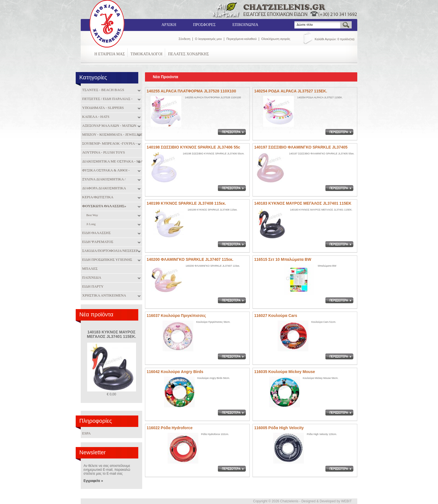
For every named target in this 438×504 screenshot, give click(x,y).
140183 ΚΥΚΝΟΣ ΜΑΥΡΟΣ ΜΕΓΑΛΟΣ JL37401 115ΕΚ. (111, 334)
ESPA (86, 433)
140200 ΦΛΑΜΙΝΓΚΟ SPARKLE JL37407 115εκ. (190, 259)
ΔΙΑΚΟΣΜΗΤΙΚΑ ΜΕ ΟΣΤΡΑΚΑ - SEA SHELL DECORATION (112, 162)
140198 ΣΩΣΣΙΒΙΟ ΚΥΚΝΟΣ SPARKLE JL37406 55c (193, 147)
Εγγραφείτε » (93, 481)
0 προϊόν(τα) (346, 39)
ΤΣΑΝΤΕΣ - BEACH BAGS (103, 90)
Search (295, 21)
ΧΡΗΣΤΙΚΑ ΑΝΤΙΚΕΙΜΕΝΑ (103, 295)
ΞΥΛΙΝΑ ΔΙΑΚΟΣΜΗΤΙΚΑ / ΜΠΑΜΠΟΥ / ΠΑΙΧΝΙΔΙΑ (103, 180)
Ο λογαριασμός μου (208, 39)
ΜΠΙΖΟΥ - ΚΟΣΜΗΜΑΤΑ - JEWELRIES (113, 135)
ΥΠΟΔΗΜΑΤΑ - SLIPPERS (102, 108)
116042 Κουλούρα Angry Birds (175, 372)
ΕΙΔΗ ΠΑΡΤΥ (92, 286)
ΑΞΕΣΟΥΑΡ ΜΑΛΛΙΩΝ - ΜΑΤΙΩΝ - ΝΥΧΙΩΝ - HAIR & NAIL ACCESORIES (112, 126)
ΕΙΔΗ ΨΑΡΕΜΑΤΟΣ (97, 242)
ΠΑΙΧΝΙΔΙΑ (91, 278)
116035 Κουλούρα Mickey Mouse (285, 372)
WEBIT (346, 501)
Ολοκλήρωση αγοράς (276, 39)
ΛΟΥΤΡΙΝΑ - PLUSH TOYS (103, 152)
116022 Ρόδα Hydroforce (170, 428)
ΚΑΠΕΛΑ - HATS (95, 117)
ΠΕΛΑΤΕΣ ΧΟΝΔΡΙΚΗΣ (188, 54)
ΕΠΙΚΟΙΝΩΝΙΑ (245, 25)
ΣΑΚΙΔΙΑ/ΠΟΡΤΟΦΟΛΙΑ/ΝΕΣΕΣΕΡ (109, 251)
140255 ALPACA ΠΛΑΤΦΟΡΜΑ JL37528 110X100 (191, 91)
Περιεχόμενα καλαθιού (241, 39)
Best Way (91, 215)
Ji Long (90, 224)
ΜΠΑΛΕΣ (89, 269)
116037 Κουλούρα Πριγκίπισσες (176, 316)
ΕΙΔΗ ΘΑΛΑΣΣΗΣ (96, 233)
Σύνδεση (184, 39)
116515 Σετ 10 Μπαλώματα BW (283, 259)
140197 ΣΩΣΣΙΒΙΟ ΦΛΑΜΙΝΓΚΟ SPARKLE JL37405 (301, 147)
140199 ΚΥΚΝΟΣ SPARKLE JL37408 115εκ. (186, 203)
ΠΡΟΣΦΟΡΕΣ (204, 25)
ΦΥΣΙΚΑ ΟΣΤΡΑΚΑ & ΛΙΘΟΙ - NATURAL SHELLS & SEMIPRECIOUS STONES (112, 171)
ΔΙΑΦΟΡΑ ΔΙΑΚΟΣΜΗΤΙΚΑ (103, 188)
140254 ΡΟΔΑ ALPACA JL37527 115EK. (291, 91)
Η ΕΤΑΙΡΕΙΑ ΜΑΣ (110, 54)
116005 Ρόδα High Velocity (279, 428)
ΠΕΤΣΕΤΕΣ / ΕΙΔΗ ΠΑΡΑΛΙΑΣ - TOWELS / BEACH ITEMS (107, 99)
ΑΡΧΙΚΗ (169, 25)
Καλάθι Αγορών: (326, 39)
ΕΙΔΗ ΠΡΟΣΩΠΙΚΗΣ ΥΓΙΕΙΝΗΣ (106, 260)
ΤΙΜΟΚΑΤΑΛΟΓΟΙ (147, 54)
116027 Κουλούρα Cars (276, 316)
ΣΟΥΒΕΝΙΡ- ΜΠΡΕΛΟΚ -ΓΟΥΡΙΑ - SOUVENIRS (109, 144)
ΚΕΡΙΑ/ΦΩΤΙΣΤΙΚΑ (97, 197)
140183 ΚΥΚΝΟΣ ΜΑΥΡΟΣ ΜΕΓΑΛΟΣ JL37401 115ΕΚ (303, 203)
